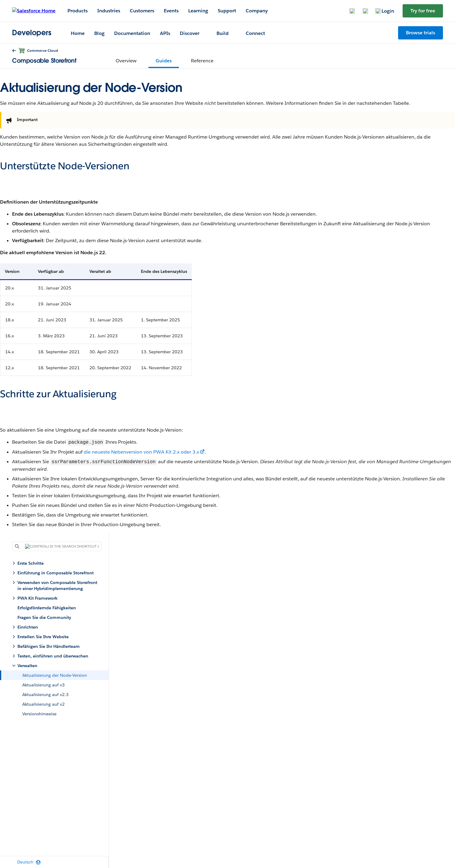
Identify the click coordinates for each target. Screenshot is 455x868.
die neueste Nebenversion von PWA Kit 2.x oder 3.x (141, 452)
